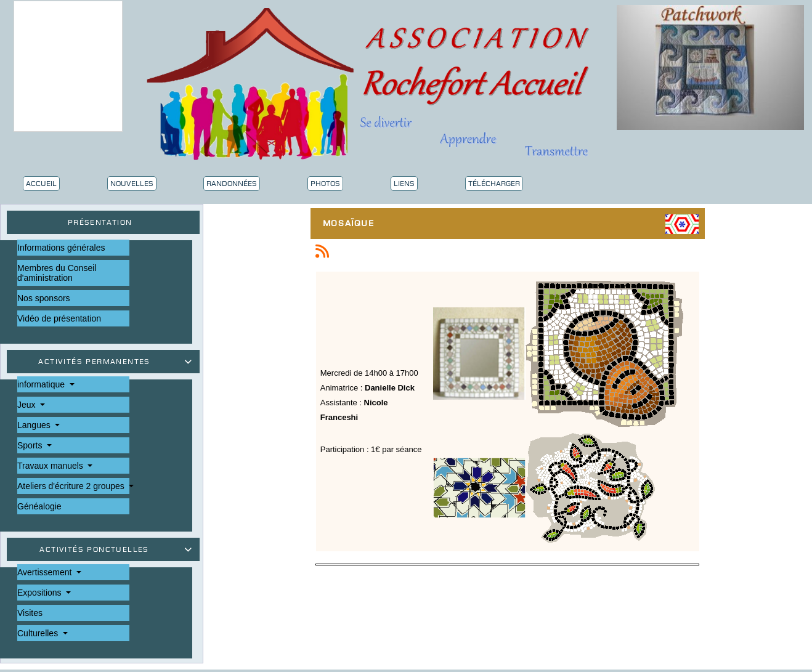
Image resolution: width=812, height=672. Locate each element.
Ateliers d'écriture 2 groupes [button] (72, 486)
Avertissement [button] (46, 572)
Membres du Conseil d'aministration (57, 273)
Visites (30, 613)
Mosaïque (352, 224)
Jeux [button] (27, 405)
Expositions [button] (40, 593)
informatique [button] (42, 384)
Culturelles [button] (39, 633)
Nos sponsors (44, 298)
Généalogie (39, 506)
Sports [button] (31, 445)
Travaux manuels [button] (51, 466)
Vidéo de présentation (59, 318)
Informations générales (61, 248)
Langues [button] (35, 425)
